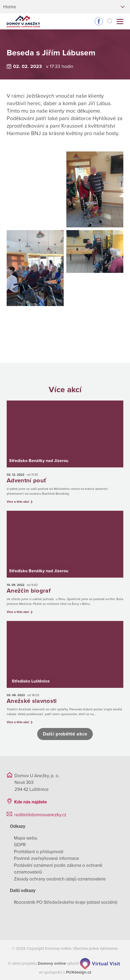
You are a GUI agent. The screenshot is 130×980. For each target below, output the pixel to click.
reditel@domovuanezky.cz (40, 814)
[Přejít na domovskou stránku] (23, 22)
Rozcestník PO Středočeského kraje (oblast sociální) (66, 901)
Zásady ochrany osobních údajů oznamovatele (60, 878)
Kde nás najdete (30, 801)
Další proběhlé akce (65, 733)
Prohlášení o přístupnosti (39, 851)
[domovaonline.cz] (52, 963)
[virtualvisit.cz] (100, 963)
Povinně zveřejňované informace (47, 858)
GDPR (20, 844)
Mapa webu (26, 837)
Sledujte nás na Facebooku (99, 21)
